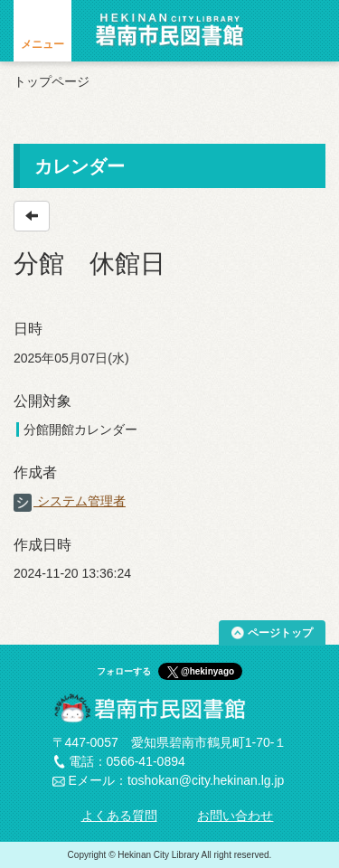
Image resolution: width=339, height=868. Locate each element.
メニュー (42, 44)
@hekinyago (207, 671)
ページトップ (280, 633)
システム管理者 (70, 501)
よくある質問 (119, 816)
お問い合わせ (235, 816)
